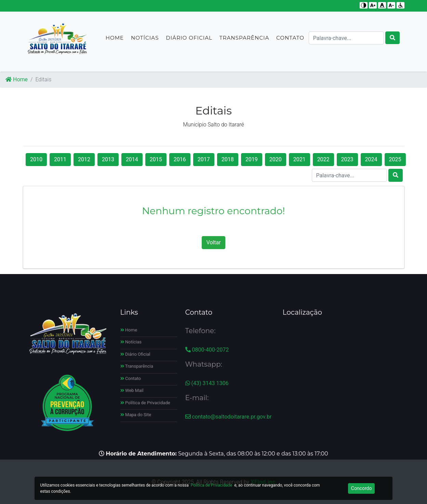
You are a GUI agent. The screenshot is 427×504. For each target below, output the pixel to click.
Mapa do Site (136, 415)
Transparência (244, 40)
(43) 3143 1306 (207, 383)
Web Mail (132, 390)
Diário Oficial (189, 40)
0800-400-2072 (207, 350)
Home (115, 40)
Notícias (145, 40)
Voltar (213, 242)
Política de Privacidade (145, 403)
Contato (290, 40)
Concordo (362, 488)
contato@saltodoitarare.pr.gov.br (229, 417)
